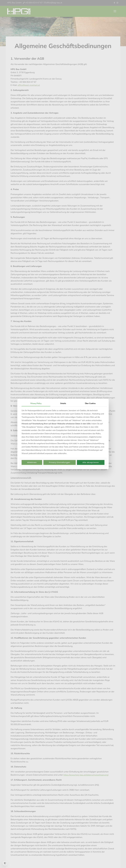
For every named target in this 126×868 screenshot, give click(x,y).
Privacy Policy (36, 403)
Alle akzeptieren (91, 462)
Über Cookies (90, 403)
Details (63, 403)
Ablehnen (32, 462)
